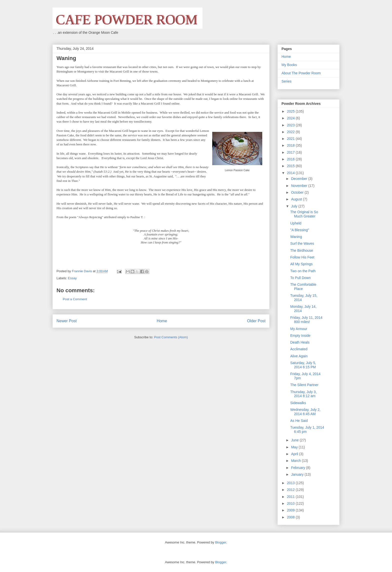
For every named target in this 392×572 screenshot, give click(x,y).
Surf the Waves (302, 243)
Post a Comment (75, 299)
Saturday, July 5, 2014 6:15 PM (303, 365)
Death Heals (300, 342)
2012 (291, 490)
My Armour (299, 329)
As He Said (299, 421)
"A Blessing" (300, 230)
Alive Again (299, 356)
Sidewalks (298, 403)
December (299, 179)
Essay (72, 278)
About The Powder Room (301, 73)
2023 (291, 125)
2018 (291, 145)
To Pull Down (300, 278)
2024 (291, 118)
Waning (296, 237)
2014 (291, 173)
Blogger (220, 542)
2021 (291, 139)
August (297, 199)
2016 (291, 159)
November (299, 186)
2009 (291, 510)
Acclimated (299, 349)
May (295, 447)
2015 (291, 166)
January (298, 474)
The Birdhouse (302, 250)
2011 (291, 497)
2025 (291, 111)
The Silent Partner (304, 385)
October (298, 192)
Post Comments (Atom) (171, 337)
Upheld (296, 223)
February (298, 468)
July (295, 206)
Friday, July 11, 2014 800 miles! (306, 320)
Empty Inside (300, 336)
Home (162, 321)
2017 (291, 152)
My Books (289, 65)
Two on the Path (303, 271)
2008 (291, 517)
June (295, 440)
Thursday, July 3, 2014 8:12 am (303, 394)
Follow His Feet (302, 257)
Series (286, 81)
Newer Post (67, 321)
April (295, 454)
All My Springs (301, 264)
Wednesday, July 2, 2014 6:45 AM (305, 412)
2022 (291, 132)
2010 (291, 503)
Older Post (256, 321)
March (296, 461)
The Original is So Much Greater (304, 214)
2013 (291, 483)
